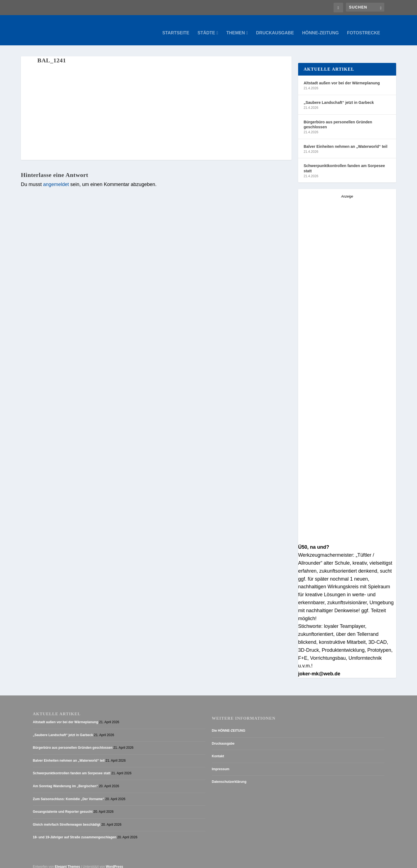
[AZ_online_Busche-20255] (347, 292)
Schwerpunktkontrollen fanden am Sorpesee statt (344, 163)
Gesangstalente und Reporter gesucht (63, 806)
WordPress (114, 861)
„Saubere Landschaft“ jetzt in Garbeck (339, 97)
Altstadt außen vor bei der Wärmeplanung (342, 77)
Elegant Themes (68, 861)
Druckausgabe (275, 27)
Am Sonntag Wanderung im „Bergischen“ (66, 781)
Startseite (176, 27)
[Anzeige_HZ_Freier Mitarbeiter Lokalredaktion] (347, 533)
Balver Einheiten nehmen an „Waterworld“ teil (345, 141)
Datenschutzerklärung (229, 776)
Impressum (221, 764)
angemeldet (56, 179)
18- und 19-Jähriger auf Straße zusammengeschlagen (75, 832)
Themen (236, 27)
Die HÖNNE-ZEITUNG (229, 725)
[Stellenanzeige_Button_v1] (346, 391)
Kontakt (218, 751)
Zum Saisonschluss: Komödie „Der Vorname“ (69, 794)
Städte (206, 27)
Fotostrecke (364, 27)
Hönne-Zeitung (321, 27)
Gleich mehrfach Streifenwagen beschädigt (67, 819)
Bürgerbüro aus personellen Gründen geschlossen (338, 119)
